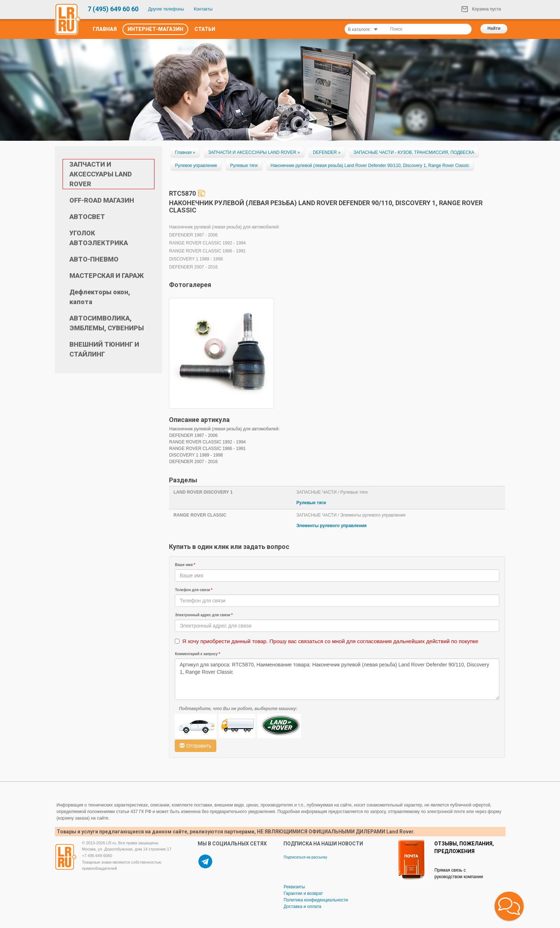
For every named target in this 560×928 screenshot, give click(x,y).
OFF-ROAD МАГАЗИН (102, 200)
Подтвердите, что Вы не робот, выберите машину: (238, 709)
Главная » (185, 152)
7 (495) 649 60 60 (113, 9)
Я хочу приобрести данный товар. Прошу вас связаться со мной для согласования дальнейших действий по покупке (330, 641)
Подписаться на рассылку (305, 857)
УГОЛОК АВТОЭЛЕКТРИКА (99, 238)
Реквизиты (294, 887)
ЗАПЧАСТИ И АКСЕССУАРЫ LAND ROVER (101, 174)
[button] (509, 906)
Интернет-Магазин (155, 29)
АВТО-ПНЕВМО (94, 259)
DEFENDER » (327, 152)
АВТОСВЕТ (87, 217)
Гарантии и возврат (303, 893)
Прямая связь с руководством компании (459, 873)
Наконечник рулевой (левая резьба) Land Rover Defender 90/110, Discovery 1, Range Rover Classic (370, 166)
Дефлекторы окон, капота (100, 297)
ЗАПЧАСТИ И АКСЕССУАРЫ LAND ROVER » (254, 152)
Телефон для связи (194, 590)
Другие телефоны (166, 9)
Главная (105, 29)
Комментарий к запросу (197, 654)
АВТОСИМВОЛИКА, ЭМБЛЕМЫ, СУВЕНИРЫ (107, 323)
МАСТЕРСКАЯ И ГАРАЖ (107, 276)
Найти (494, 28)
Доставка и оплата (302, 907)
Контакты (203, 9)
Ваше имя (185, 565)
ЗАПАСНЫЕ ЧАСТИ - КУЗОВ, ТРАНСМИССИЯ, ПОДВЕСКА (414, 152)
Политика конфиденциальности (316, 900)
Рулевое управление (196, 166)
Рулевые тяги (244, 166)
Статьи (205, 29)
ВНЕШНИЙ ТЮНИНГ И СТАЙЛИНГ (104, 349)
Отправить (195, 746)
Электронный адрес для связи (204, 615)
